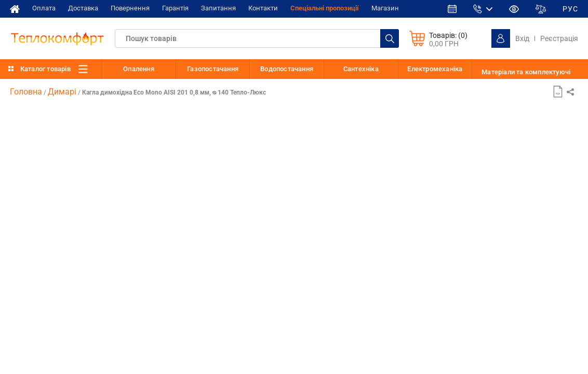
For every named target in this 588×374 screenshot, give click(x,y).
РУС (570, 9)
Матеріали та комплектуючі (526, 72)
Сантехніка (361, 69)
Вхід (522, 38)
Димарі (62, 92)
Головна (26, 92)
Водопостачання (287, 69)
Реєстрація (559, 38)
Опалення (139, 69)
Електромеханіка (435, 69)
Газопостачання (213, 69)
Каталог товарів (45, 69)
